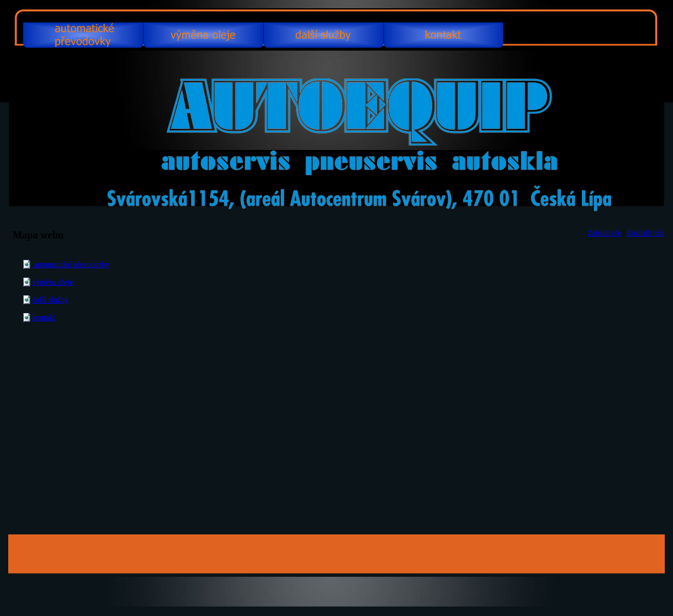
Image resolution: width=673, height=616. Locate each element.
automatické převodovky (71, 264)
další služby (50, 300)
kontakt (44, 317)
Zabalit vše (604, 233)
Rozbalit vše (645, 233)
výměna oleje (52, 282)
